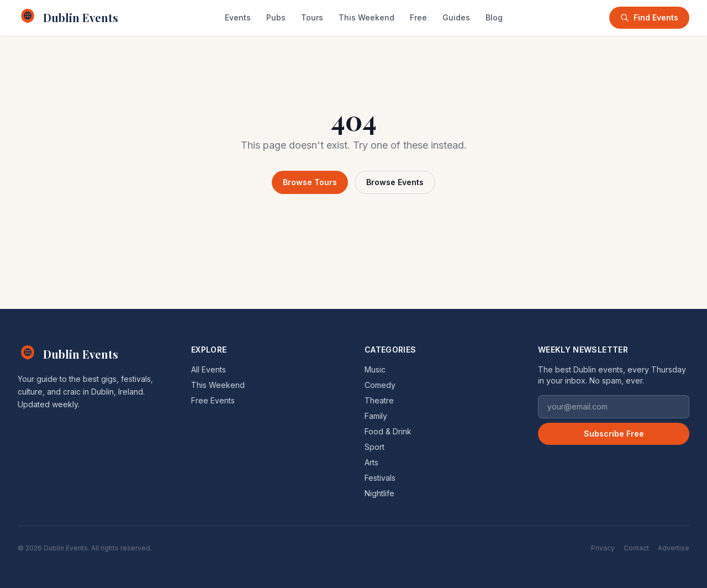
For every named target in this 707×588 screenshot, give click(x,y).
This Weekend (366, 17)
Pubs (276, 17)
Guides (456, 17)
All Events (209, 369)
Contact (636, 548)
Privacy (603, 548)
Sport (374, 447)
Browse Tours (310, 182)
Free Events (213, 400)
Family (376, 416)
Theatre (379, 400)
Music (375, 369)
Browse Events (395, 182)
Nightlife (379, 493)
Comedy (380, 385)
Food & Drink (388, 431)
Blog (494, 17)
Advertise (674, 548)
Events (238, 17)
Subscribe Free (614, 434)
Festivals (380, 478)
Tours (312, 17)
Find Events (649, 17)
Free (418, 17)
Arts (371, 462)
